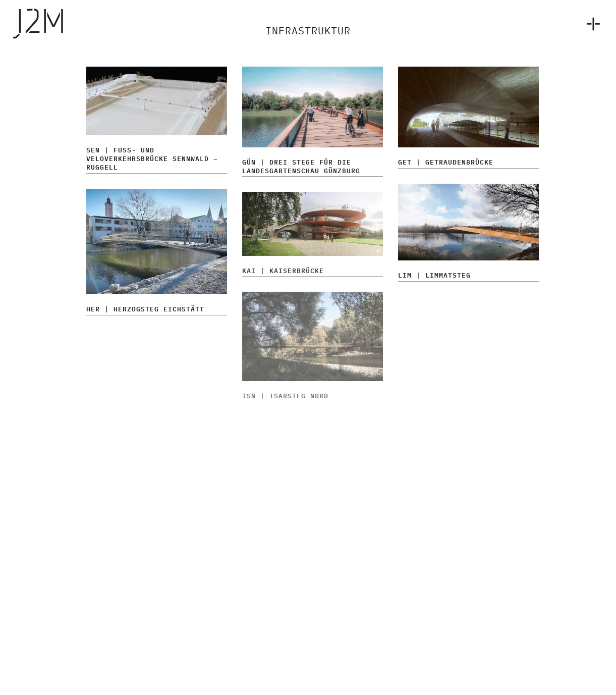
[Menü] (591, 23)
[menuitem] (591, 23)
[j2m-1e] (62, 23)
